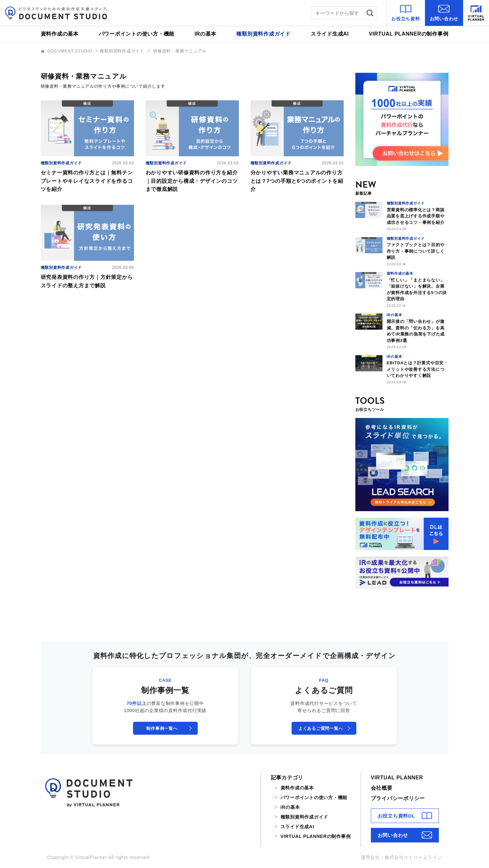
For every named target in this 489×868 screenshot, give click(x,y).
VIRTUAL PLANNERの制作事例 (409, 34)
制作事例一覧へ (162, 728)
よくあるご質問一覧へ (321, 728)
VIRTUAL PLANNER (397, 778)
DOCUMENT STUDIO (67, 51)
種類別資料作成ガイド (263, 34)
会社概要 (382, 788)
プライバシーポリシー (398, 798)
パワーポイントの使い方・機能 (137, 34)
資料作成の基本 (60, 34)
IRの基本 (206, 34)
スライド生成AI (330, 34)
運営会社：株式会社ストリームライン (401, 857)
